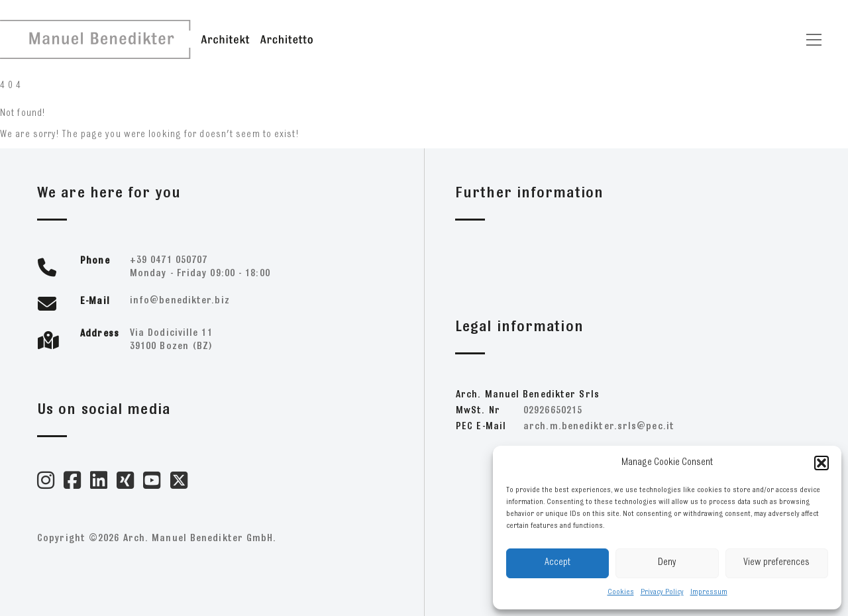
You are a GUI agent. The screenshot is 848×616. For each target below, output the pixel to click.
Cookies (621, 592)
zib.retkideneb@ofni (180, 301)
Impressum (709, 592)
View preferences (776, 563)
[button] (821, 463)
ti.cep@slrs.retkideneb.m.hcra (599, 427)
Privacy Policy (662, 592)
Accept (557, 563)
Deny (667, 563)
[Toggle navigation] (814, 40)
